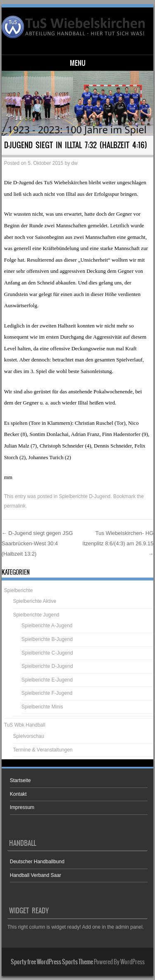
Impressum (22, 807)
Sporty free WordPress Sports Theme (52, 962)
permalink (15, 506)
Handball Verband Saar (36, 875)
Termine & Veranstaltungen (43, 750)
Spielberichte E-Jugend (47, 680)
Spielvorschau (28, 736)
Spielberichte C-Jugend (47, 653)
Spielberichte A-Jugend (47, 626)
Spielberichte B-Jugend (47, 639)
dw (75, 163)
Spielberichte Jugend (36, 615)
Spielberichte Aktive (35, 601)
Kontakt (18, 794)
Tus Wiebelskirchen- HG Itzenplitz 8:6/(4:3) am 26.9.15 (118, 543)
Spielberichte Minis (42, 707)
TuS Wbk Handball (25, 725)
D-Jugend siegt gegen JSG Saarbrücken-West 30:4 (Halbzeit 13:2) (37, 543)
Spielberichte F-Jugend (47, 693)
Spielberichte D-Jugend (85, 496)
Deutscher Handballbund (37, 862)
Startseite (20, 780)
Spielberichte (18, 590)
